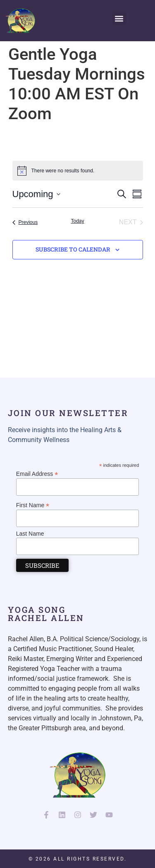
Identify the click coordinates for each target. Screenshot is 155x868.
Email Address (37, 474)
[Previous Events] (25, 222)
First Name (33, 505)
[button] (119, 19)
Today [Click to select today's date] (77, 221)
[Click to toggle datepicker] (36, 194)
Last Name (30, 534)
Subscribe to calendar (73, 249)
